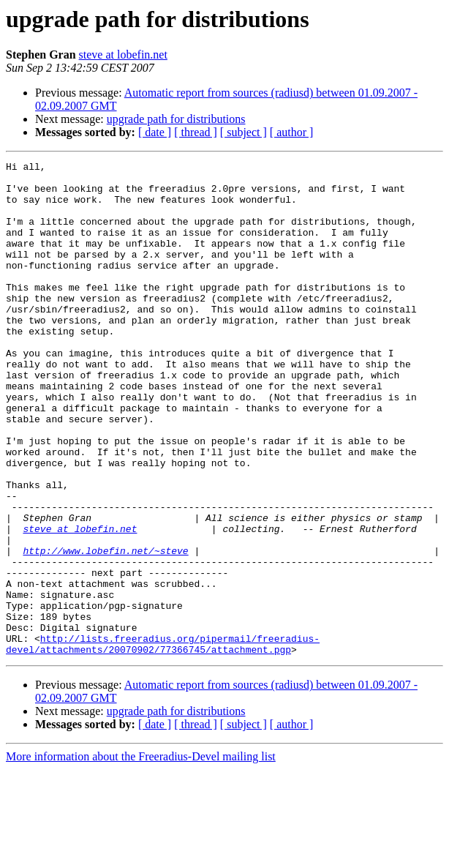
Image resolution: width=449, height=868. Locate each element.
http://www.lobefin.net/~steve (105, 629)
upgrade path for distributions (176, 119)
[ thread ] (196, 132)
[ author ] (292, 132)
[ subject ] (244, 132)
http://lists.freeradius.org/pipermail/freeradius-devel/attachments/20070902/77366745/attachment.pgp (163, 741)
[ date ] (155, 132)
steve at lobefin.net (123, 55)
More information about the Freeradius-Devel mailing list (141, 855)
